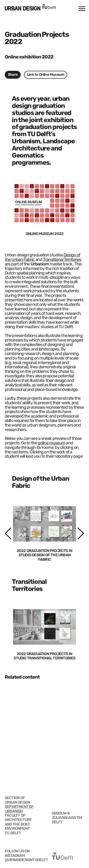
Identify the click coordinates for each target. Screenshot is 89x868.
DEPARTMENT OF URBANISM (19, 809)
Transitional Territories (62, 259)
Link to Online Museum (46, 74)
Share (13, 74)
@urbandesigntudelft (26, 860)
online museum (51, 443)
